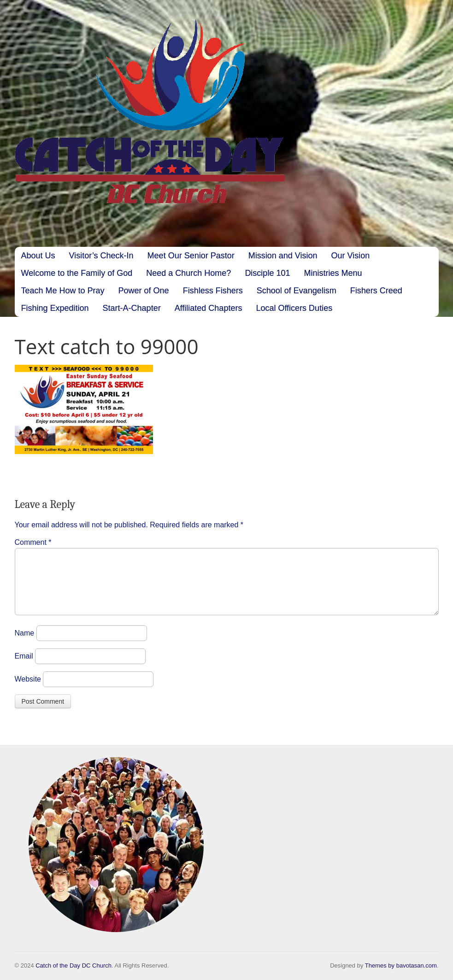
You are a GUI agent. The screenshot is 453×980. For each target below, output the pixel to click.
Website (28, 690)
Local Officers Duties (294, 308)
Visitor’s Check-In (101, 256)
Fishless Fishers (213, 291)
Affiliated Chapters (209, 308)
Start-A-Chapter (132, 308)
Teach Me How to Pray (63, 291)
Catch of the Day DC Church (74, 965)
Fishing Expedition (55, 308)
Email (24, 667)
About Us (38, 256)
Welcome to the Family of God (77, 273)
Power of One (144, 291)
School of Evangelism (297, 291)
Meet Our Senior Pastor (191, 256)
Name (25, 644)
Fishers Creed (376, 291)
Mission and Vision (283, 256)
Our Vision (350, 256)
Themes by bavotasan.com (401, 965)
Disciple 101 (267, 273)
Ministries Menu (333, 273)
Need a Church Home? (188, 273)
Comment (33, 542)
